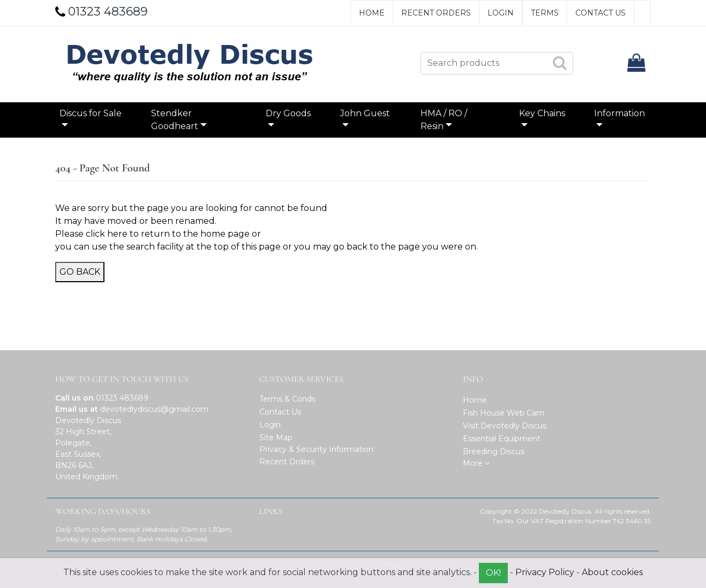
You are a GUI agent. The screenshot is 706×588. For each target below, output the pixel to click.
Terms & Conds (287, 399)
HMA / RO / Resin (444, 120)
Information (619, 113)
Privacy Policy (545, 572)
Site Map (276, 438)
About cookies (612, 572)
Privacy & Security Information (316, 449)
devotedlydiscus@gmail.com (154, 409)
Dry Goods (288, 113)
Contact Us (600, 13)
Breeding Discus (494, 451)
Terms (545, 13)
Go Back (80, 272)
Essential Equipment (502, 439)
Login (501, 13)
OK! (493, 573)
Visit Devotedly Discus (505, 426)
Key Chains (542, 113)
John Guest (365, 113)
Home (372, 13)
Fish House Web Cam (504, 413)
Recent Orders (436, 13)
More (476, 463)
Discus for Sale (91, 113)
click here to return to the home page (168, 234)
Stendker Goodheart (175, 120)
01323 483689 (122, 398)
